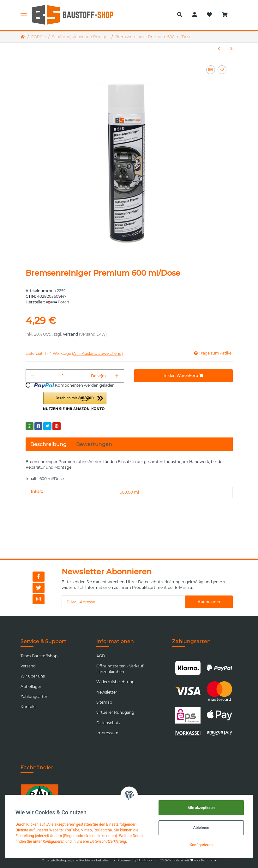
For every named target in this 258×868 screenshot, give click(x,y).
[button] (180, 15)
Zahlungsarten (34, 697)
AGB (101, 656)
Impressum (107, 733)
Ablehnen (201, 828)
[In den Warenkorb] (183, 376)
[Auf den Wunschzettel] (222, 70)
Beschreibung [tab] (48, 444)
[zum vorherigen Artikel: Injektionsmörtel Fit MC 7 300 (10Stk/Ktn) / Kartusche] (219, 49)
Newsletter (107, 692)
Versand (70, 334)
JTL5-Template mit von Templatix (188, 860)
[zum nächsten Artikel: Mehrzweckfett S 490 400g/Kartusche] (231, 49)
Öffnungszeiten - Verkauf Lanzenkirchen (120, 669)
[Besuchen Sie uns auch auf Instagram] (39, 599)
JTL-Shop (145, 860)
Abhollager (31, 686)
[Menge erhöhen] (117, 376)
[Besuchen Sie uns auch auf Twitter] (39, 588)
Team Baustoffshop (39, 656)
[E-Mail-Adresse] (123, 602)
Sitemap (104, 702)
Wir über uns (33, 676)
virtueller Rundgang (115, 712)
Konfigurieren (201, 845)
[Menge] (63, 376)
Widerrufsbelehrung (115, 682)
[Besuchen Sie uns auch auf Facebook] (39, 577)
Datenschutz (108, 723)
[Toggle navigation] (24, 15)
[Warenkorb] (227, 15)
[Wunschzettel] (209, 15)
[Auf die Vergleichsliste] (211, 70)
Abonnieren (209, 602)
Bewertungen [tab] (94, 444)
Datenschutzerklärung (159, 582)
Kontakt (28, 707)
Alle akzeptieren (201, 808)
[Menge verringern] (33, 376)
